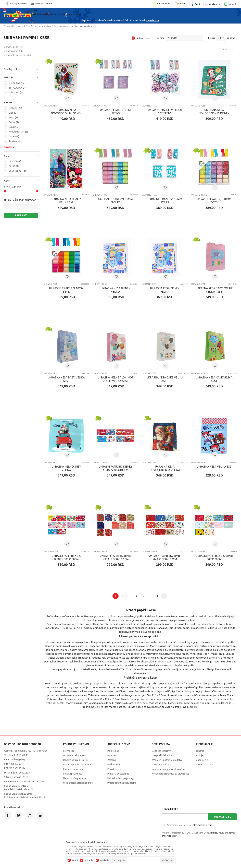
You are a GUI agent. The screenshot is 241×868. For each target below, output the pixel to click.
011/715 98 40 (132, 20)
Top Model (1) (16, 141)
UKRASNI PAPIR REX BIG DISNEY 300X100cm (66, 557)
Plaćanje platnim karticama (77, 765)
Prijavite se (223, 817)
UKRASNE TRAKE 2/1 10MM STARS (165, 201)
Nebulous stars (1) (18, 132)
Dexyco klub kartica (162, 755)
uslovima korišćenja (202, 825)
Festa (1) (13, 117)
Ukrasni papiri (13, 51)
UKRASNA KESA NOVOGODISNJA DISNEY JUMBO (66, 113)
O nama (200, 751)
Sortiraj (161, 38)
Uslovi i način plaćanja (74, 778)
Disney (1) (14, 113)
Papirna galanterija (63, 26)
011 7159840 (21, 755)
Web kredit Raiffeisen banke (78, 783)
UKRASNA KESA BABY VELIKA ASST (66, 379)
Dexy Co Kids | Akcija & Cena (17, 26)
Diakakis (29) (15, 108)
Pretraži (21, 215)
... (150, 596)
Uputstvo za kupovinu (75, 755)
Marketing (105, 860)
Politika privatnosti (73, 774)
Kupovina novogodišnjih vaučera (169, 769)
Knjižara (48, 26)
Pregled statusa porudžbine (122, 783)
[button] (22, 77)
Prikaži (212, 38)
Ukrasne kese (14, 47)
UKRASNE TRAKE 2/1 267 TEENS (116, 112)
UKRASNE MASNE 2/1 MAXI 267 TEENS (165, 112)
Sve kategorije (46, 12)
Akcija (67, 12)
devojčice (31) (16, 161)
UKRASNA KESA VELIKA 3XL (214, 467)
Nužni (75, 860)
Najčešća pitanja (204, 765)
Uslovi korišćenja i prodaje (121, 778)
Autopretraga (143, 38)
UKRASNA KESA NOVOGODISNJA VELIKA (165, 468)
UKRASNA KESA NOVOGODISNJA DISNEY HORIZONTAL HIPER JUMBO (214, 113)
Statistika (89, 860)
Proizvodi (37, 26)
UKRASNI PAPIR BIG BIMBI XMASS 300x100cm (165, 557)
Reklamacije (114, 765)
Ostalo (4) (14, 136)
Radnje (200, 755)
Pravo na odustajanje (118, 774)
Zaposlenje (202, 760)
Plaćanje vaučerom (73, 769)
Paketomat (113, 751)
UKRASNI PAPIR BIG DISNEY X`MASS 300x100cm (116, 468)
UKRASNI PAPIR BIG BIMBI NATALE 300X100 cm (116, 557)
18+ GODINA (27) (18, 88)
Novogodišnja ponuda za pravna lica (170, 774)
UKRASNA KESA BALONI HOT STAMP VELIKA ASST (116, 379)
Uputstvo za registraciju (76, 760)
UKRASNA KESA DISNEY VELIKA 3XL (66, 201)
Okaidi (169, 12)
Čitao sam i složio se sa (189, 825)
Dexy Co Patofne (161, 765)
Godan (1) (14, 122)
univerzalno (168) (18, 171)
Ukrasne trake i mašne (18, 55)
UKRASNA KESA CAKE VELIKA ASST (165, 379)
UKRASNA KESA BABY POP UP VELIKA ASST (214, 290)
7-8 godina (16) (17, 83)
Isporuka (112, 755)
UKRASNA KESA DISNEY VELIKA (116, 290)
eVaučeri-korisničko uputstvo (167, 760)
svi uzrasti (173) (17, 92)
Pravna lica (69, 751)
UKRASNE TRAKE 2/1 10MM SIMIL (66, 290)
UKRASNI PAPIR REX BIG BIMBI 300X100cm (214, 557)
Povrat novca (114, 769)
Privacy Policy (218, 833)
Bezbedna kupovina (162, 751)
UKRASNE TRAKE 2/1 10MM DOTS (214, 201)
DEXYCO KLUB (124, 12)
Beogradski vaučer (93, 12)
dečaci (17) (14, 166)
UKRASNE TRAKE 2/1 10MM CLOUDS (116, 201)
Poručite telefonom (113, 20)
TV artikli (149, 12)
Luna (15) (14, 127)
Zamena (112, 760)
